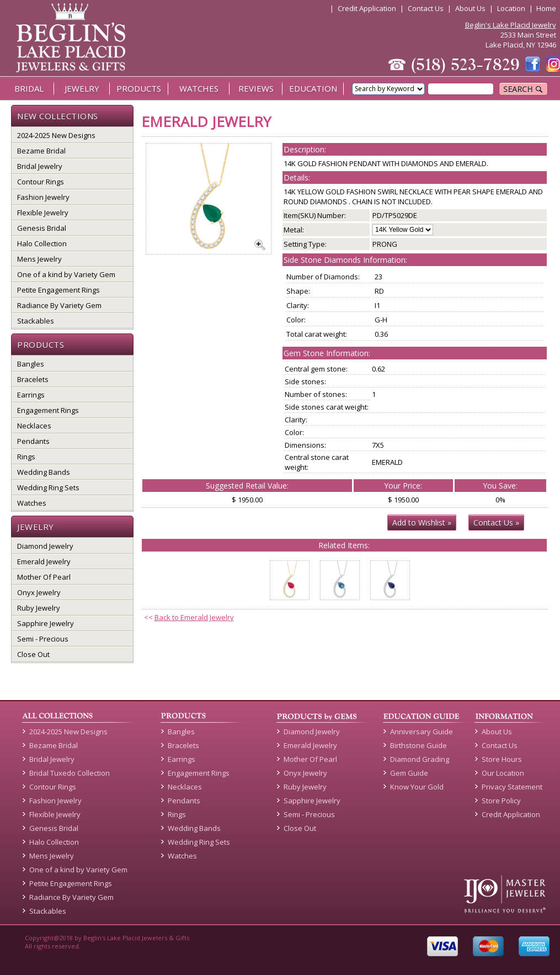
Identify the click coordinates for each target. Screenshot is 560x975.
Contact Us (426, 8)
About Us (470, 8)
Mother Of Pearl (44, 577)
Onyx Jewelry (39, 592)
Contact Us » (496, 523)
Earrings (31, 395)
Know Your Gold (417, 787)
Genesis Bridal (42, 228)
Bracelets (33, 379)
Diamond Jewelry (45, 546)
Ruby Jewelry (39, 608)
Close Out (33, 654)
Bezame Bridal (41, 151)
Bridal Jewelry (40, 166)
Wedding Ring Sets (48, 488)
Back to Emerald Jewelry (194, 617)
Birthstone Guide (418, 745)
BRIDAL (29, 88)
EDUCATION (313, 88)
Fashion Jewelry (43, 197)
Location (511, 8)
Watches (32, 503)
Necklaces (34, 426)
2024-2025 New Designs (56, 135)
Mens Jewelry (39, 259)
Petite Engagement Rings (58, 290)
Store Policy (501, 801)
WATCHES (199, 88)
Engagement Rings (48, 410)
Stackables (36, 321)
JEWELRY (82, 88)
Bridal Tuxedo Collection (70, 773)
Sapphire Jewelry (46, 623)
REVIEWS (256, 88)
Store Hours (502, 759)
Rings (26, 457)
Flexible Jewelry (43, 213)
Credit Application (367, 8)
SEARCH (523, 89)
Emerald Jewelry (44, 561)
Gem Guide (409, 773)
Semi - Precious (43, 639)
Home (546, 8)
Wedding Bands (44, 472)
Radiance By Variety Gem (59, 305)
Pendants (33, 441)
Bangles (31, 364)
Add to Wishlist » (422, 523)
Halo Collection (42, 243)
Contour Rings (41, 182)
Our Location (503, 773)
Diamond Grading (420, 759)
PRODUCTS (139, 88)
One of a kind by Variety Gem (66, 274)
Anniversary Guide (422, 732)
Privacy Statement (512, 787)
